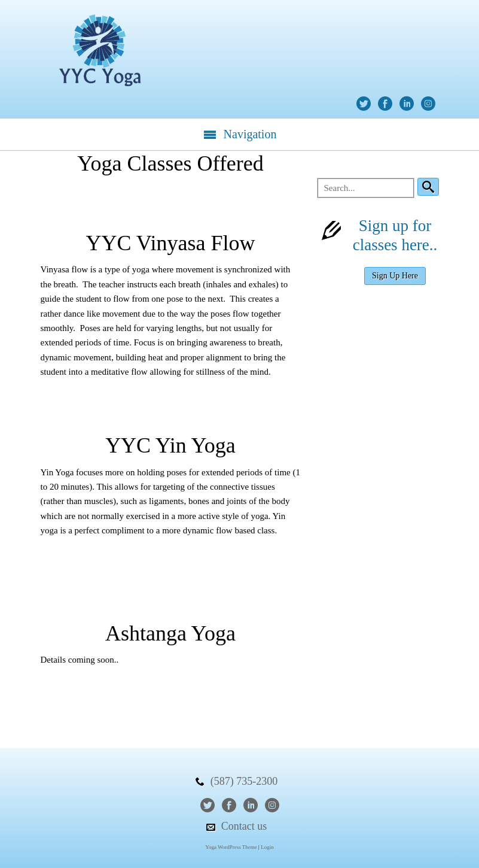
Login (267, 847)
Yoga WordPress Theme (231, 847)
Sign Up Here (395, 276)
